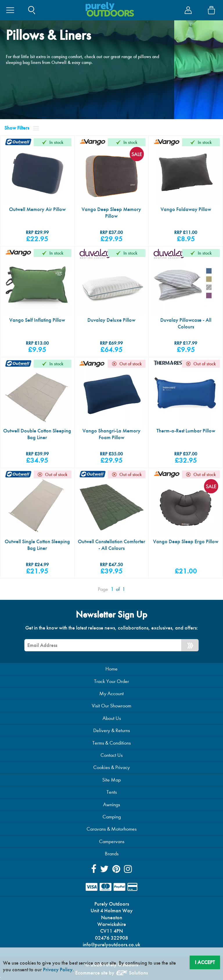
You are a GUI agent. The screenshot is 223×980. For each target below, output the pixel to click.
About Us (112, 718)
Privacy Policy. (59, 970)
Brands (112, 854)
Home (111, 669)
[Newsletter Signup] (190, 645)
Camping (112, 817)
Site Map (111, 780)
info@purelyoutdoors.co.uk (111, 945)
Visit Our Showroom (111, 706)
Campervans (112, 842)
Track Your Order (111, 681)
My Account (111, 694)
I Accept (205, 962)
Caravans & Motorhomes (111, 829)
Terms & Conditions (111, 743)
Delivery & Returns (111, 730)
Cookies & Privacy (111, 767)
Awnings (111, 805)
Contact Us (111, 755)
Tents (112, 792)
